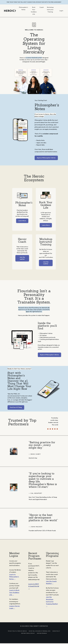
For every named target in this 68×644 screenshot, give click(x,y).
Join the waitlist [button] (22, 261)
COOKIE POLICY (56, 636)
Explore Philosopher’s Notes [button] (46, 158)
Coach (42, 7)
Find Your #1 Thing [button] (16, 413)
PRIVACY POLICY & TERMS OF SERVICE (17, 636)
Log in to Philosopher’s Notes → (14, 582)
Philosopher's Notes (24, 8)
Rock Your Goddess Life (34, 11)
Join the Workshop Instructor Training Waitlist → (52, 609)
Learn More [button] (22, 223)
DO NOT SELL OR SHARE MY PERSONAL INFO (40, 636)
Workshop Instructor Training (50, 10)
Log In (61, 11)
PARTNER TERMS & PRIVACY (28, 639)
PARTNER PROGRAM (42, 639)
